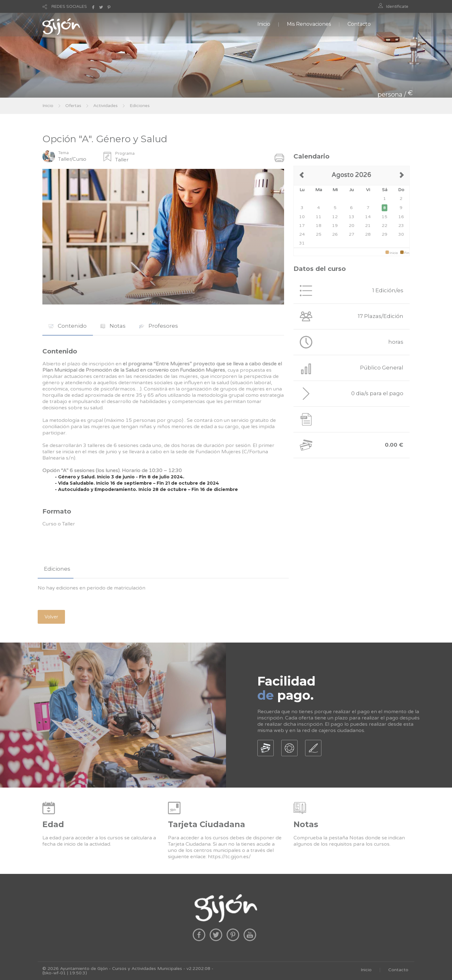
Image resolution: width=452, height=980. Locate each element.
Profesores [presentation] (159, 326)
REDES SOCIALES (69, 7)
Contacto (359, 24)
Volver (51, 617)
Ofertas (73, 106)
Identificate (397, 7)
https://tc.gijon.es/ (229, 857)
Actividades (105, 106)
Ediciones (140, 106)
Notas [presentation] (113, 326)
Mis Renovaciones (309, 24)
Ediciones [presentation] (57, 569)
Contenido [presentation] (68, 326)
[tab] (68, 326)
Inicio (264, 24)
